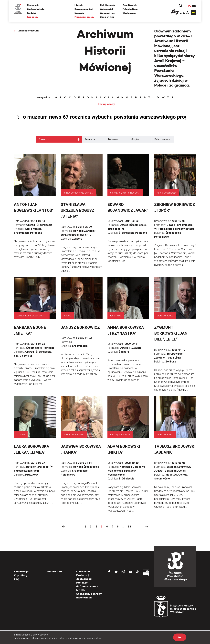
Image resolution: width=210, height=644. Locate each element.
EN (194, 6)
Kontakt (31, 13)
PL (189, 6)
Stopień (135, 139)
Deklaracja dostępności (84, 577)
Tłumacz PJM (54, 571)
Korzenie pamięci (84, 9)
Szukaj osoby (106, 104)
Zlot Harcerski (108, 5)
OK (180, 637)
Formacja (90, 139)
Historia (79, 5)
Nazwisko (44, 139)
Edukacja (79, 13)
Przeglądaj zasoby (84, 17)
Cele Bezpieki (130, 5)
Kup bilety (33, 17)
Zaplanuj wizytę (36, 9)
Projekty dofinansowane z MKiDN (87, 586)
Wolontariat (107, 9)
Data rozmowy (162, 139)
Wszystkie (43, 98)
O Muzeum (83, 571)
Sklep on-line (107, 17)
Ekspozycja (33, 5)
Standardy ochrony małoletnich (89, 596)
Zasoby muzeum (29, 31)
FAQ (17, 579)
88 (129, 527)
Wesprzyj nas (107, 13)
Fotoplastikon (130, 9)
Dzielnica (113, 139)
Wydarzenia (129, 13)
